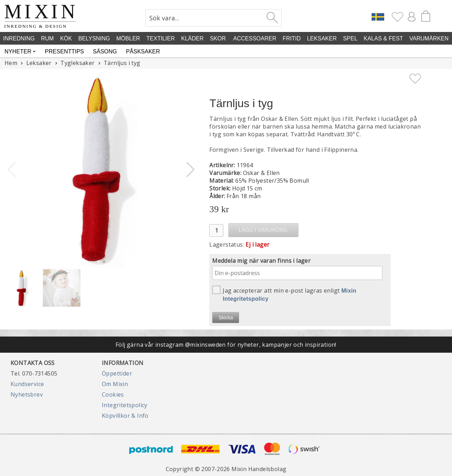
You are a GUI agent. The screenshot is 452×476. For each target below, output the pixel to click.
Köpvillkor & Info (125, 416)
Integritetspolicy (125, 405)
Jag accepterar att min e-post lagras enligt (284, 294)
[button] (191, 170)
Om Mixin (115, 384)
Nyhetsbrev (27, 395)
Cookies (113, 395)
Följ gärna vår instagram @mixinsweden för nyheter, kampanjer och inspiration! (226, 345)
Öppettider (117, 373)
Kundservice (27, 384)
